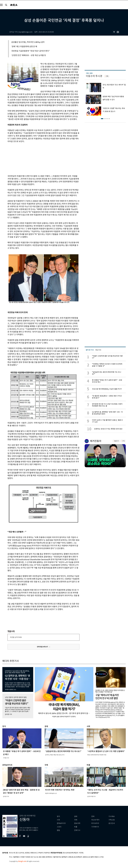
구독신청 (112, 820)
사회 (58, 820)
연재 (93, 816)
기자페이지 (95, 827)
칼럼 (58, 830)
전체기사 (77, 830)
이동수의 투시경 (94, 76)
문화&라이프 (61, 823)
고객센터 (40, 853)
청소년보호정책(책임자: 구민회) (73, 853)
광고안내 (112, 823)
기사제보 (112, 816)
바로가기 (116, 441)
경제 (76, 816)
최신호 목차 (95, 820)
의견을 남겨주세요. (16, 637)
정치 (58, 816)
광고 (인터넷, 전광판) (23, 853)
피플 (76, 827)
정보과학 (77, 823)
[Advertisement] (38, 158)
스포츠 (59, 827)
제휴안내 (33, 853)
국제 (76, 820)
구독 (107, 76)
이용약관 (47, 853)
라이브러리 (95, 823)
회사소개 (12, 853)
